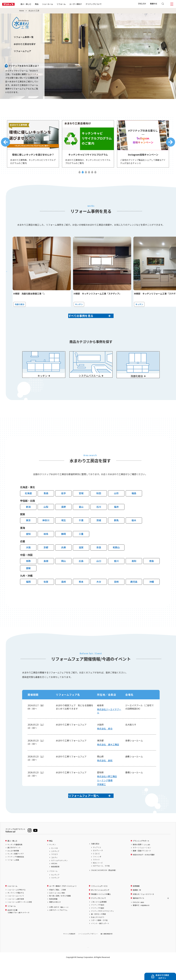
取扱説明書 (53, 916)
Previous (5, 143)
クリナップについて (102, 4)
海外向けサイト (139, 915)
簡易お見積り (142, 862)
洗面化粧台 (95, 861)
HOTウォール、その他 (101, 883)
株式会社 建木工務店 (108, 757)
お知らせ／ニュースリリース (143, 911)
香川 (116, 574)
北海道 (28, 506)
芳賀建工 (101, 797)
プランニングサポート (141, 858)
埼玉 (64, 533)
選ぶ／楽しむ (12, 858)
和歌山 (116, 560)
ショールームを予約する (16, 907)
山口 (99, 574)
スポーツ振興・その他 (99, 938)
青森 (46, 506)
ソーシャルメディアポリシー (88, 951)
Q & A (58, 910)
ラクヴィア (55, 895)
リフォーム (70, 4)
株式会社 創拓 (105, 773)
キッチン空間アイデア (16, 871)
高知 (134, 574)
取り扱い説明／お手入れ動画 (60, 913)
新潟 (28, 519)
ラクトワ (96, 877)
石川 (99, 519)
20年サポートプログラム (58, 927)
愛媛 (28, 581)
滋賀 (81, 560)
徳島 (152, 574)
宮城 (81, 506)
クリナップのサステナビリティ (103, 928)
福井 (116, 519)
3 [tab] (86, 174)
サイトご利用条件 (69, 951)
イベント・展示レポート (100, 941)
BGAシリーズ (98, 880)
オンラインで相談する (16, 910)
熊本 (81, 594)
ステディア (55, 869)
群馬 (116, 533)
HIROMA (54, 881)
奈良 (99, 560)
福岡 (28, 594)
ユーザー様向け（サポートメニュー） (63, 903)
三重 (81, 546)
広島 (81, 574)
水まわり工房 (18, 929)
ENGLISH (142, 4)
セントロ (54, 865)
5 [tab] (92, 174)
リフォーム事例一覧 (24, 37)
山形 (116, 506)
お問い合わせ (59, 924)
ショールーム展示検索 (16, 916)
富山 (81, 519)
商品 (51, 858)
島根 (46, 574)
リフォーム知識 (13, 877)
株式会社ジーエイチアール (109, 724)
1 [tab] (80, 174)
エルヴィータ (98, 868)
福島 (134, 506)
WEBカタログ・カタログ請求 (144, 872)
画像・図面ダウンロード (142, 868)
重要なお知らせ (55, 919)
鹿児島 (134, 594)
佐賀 (46, 594)
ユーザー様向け (84, 4)
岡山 (64, 574)
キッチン (53, 862)
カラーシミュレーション (142, 865)
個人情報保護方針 (107, 951)
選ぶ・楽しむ (35, 4)
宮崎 (116, 594)
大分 (99, 594)
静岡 (64, 546)
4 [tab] (89, 174)
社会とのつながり (98, 935)
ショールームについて (16, 913)
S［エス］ (97, 871)
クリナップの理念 (98, 922)
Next (170, 143)
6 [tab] (95, 174)
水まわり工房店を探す (25, 44)
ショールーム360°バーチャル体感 (20, 919)
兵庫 (64, 560)
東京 (28, 533)
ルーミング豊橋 (105, 793)
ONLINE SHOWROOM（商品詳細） (104, 888)
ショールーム (56, 4)
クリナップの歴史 (98, 925)
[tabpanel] (33, 145)
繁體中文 (154, 4)
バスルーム (53, 888)
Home (22, 11)
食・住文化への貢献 (98, 931)
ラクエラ (54, 872)
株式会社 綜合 (105, 741)
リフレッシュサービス (99, 903)
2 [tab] (83, 174)
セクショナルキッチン (59, 878)
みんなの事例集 (13, 868)
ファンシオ (97, 874)
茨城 (99, 533)
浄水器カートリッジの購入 (101, 911)
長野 (64, 519)
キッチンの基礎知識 (15, 862)
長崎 (64, 594)
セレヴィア (55, 892)
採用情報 (136, 903)
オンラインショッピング (100, 907)
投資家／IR (137, 907)
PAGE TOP (88, 965)
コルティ (54, 875)
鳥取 (28, 574)
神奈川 (46, 533)
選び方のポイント (14, 865)
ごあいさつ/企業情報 (99, 919)
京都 (46, 560)
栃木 (134, 533)
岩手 (64, 506)
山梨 (46, 519)
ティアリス (97, 865)
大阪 (28, 560)
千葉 (81, 533)
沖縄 (152, 594)
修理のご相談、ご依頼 (57, 907)
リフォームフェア (22, 51)
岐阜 (46, 546)
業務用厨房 (55, 884)
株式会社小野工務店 (107, 789)
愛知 (28, 546)
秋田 (99, 506)
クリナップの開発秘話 (16, 874)
